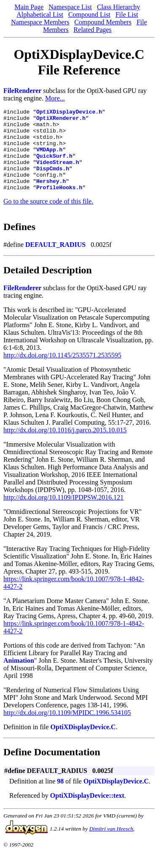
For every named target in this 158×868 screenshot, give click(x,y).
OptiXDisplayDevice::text (87, 812)
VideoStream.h (58, 173)
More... (55, 98)
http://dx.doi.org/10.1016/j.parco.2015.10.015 (65, 446)
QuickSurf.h (54, 166)
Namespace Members (40, 22)
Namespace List (70, 7)
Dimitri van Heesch (111, 845)
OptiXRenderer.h (61, 120)
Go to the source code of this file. (48, 218)
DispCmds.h (53, 181)
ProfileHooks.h (59, 204)
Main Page (29, 7)
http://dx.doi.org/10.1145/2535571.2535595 (62, 372)
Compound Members (103, 22)
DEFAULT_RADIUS (55, 261)
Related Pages (93, 30)
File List (127, 15)
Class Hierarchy (119, 7)
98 (60, 798)
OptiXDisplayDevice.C (83, 743)
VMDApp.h (49, 158)
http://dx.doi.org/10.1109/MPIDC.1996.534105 (67, 729)
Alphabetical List (40, 15)
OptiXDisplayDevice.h (69, 113)
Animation (19, 677)
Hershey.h (51, 196)
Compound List (89, 15)
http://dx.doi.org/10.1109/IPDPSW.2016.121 (63, 514)
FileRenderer (22, 91)
